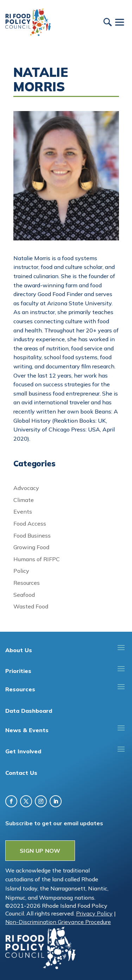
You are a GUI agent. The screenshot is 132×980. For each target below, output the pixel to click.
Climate (24, 500)
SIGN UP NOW (40, 851)
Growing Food (31, 547)
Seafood (24, 595)
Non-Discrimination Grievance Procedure (58, 922)
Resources (27, 583)
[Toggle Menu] (119, 22)
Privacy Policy (94, 913)
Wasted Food (31, 606)
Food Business (32, 535)
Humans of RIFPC (37, 559)
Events (23, 512)
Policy (21, 571)
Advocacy (26, 488)
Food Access (30, 523)
